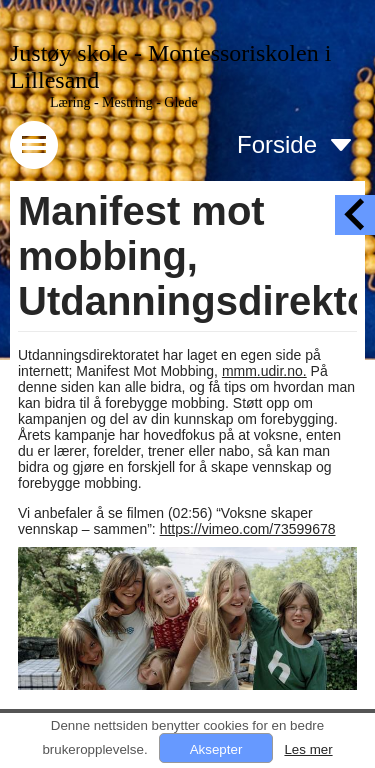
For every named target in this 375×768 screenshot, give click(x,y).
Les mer (308, 749)
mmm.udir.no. (264, 371)
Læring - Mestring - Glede (124, 102)
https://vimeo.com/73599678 (248, 529)
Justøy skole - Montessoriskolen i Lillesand (170, 66)
